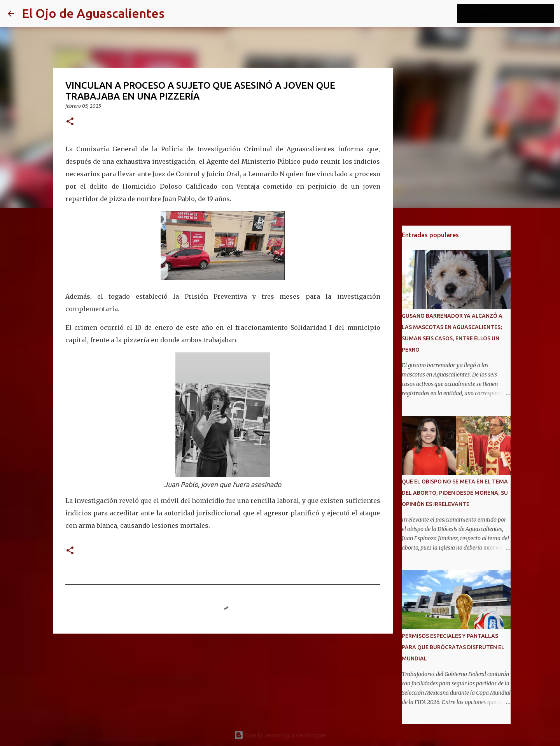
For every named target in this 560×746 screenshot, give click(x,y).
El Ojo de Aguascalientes (93, 13)
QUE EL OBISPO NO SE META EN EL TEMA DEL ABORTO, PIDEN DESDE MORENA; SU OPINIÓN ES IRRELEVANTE (455, 493)
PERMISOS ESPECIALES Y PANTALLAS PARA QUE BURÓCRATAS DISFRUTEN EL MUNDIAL (453, 647)
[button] (70, 122)
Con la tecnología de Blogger (280, 735)
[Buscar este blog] (513, 14)
